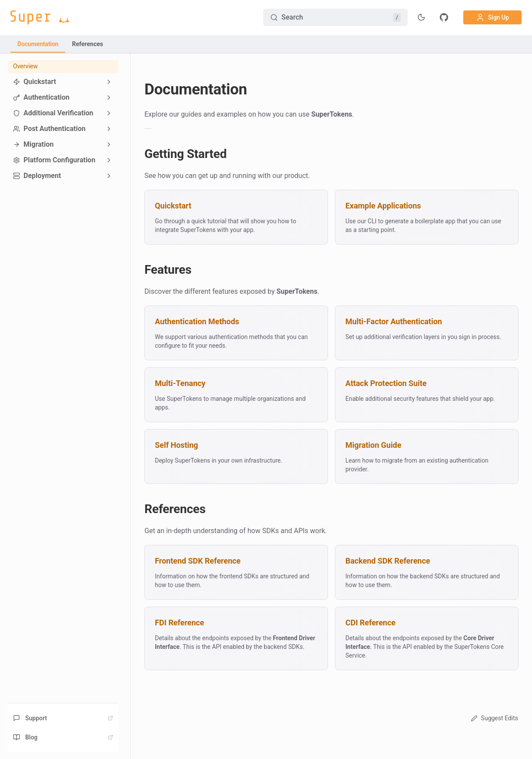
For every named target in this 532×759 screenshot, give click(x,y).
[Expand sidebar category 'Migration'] (109, 144)
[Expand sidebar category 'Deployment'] (109, 176)
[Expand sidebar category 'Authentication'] (109, 97)
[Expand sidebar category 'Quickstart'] (109, 82)
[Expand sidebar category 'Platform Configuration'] (109, 160)
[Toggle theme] (422, 17)
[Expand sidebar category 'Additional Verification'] (109, 113)
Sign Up (492, 17)
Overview (25, 66)
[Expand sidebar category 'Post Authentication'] (109, 129)
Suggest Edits (494, 718)
